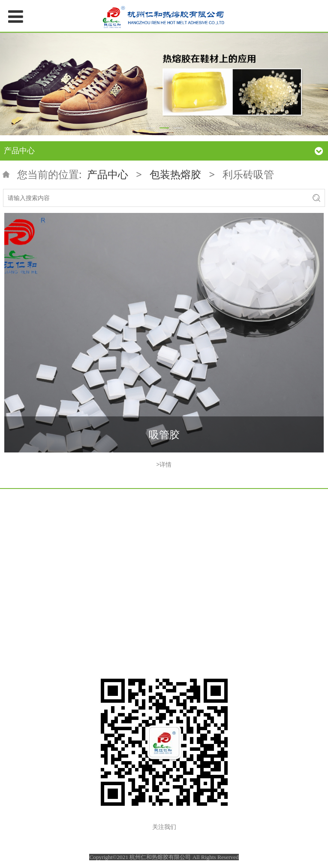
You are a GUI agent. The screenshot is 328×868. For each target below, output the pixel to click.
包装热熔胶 (175, 174)
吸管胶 (164, 434)
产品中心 (108, 174)
